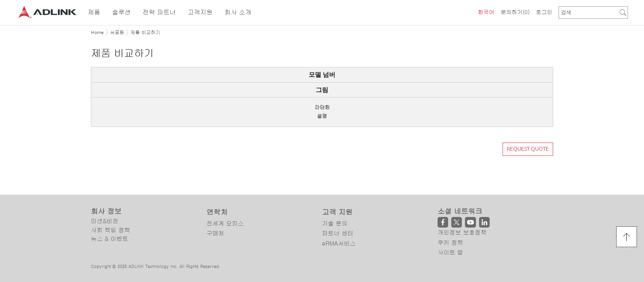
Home (97, 33)
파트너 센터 (338, 202)
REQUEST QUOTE (528, 149)
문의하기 (515, 12)
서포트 (117, 33)
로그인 (544, 12)
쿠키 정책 (450, 211)
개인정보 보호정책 (462, 202)
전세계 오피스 (225, 192)
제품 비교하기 (145, 33)
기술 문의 (335, 192)
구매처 (215, 202)
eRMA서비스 (339, 212)
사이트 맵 (450, 221)
